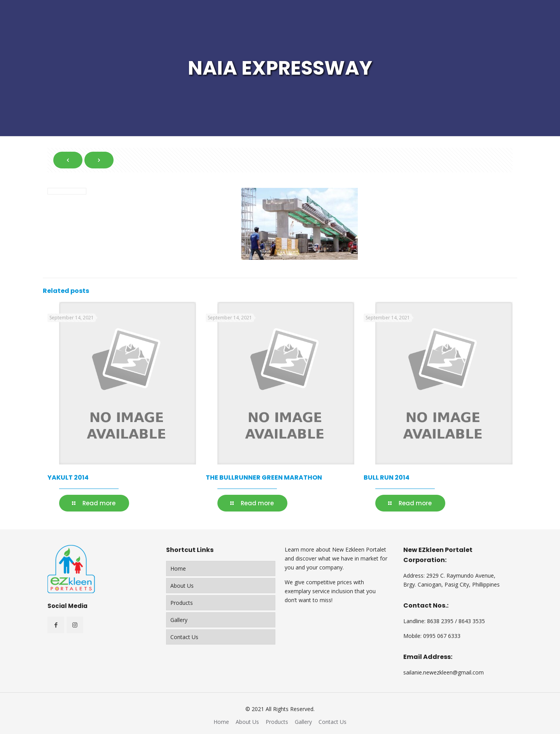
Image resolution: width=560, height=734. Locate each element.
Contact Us (184, 637)
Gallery (179, 620)
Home (178, 568)
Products (182, 603)
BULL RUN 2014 (387, 477)
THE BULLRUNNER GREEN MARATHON (264, 477)
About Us (182, 586)
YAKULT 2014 (68, 477)
